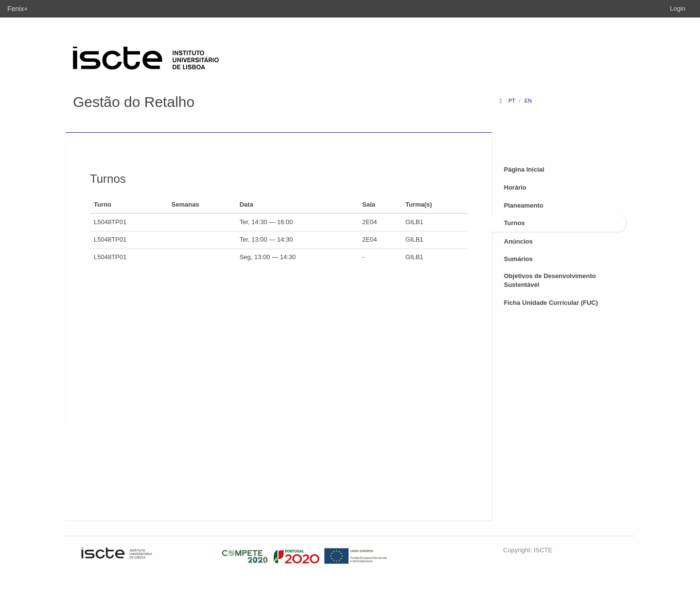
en (528, 101)
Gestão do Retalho (134, 102)
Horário (515, 187)
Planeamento (524, 205)
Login (678, 9)
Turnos (515, 223)
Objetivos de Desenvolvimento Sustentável (550, 281)
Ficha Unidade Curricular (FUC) (551, 303)
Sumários (518, 259)
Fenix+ (17, 9)
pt (512, 101)
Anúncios (518, 241)
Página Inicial (524, 169)
